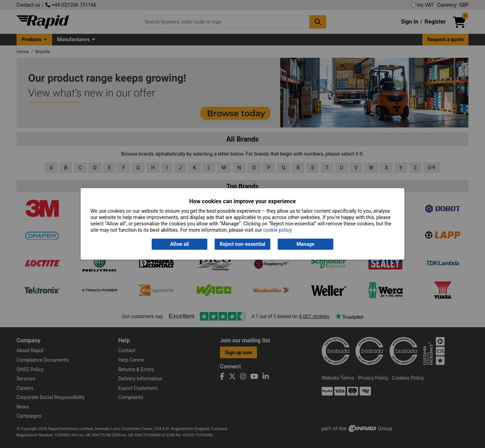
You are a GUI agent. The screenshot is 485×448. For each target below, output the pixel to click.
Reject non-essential (242, 244)
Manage (306, 244)
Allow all (179, 244)
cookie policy (278, 230)
